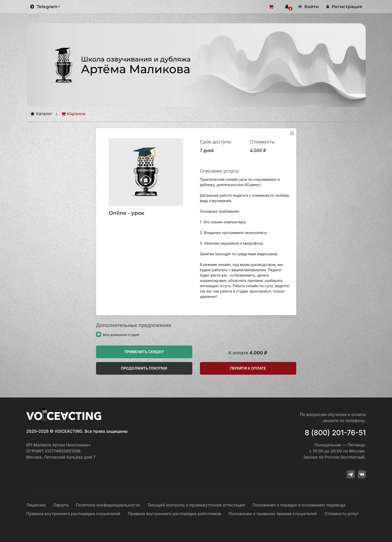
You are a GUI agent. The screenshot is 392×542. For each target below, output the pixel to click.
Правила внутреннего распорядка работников (174, 514)
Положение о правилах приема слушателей (273, 514)
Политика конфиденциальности (108, 505)
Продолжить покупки (144, 368)
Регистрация (344, 7)
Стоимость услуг (342, 514)
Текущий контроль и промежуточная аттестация (196, 505)
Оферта (61, 505)
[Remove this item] (292, 133)
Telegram (45, 7)
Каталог (41, 114)
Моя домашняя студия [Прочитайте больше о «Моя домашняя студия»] (118, 335)
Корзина (73, 114)
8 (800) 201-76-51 (335, 433)
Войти (309, 7)
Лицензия (36, 505)
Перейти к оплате (248, 368)
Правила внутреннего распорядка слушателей (73, 514)
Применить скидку (144, 352)
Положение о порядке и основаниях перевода (299, 505)
